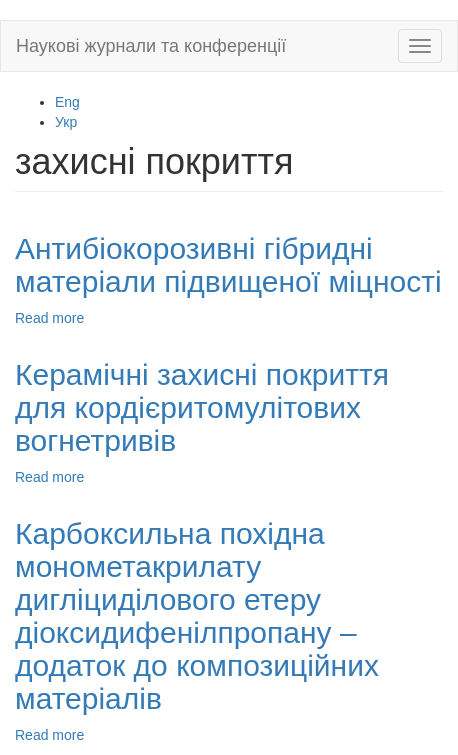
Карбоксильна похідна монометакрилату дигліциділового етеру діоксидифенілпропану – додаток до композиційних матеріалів (197, 616)
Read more (49, 318)
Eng (67, 102)
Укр (66, 122)
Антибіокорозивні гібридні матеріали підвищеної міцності (228, 265)
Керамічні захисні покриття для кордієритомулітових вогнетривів (202, 407)
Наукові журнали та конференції (151, 46)
